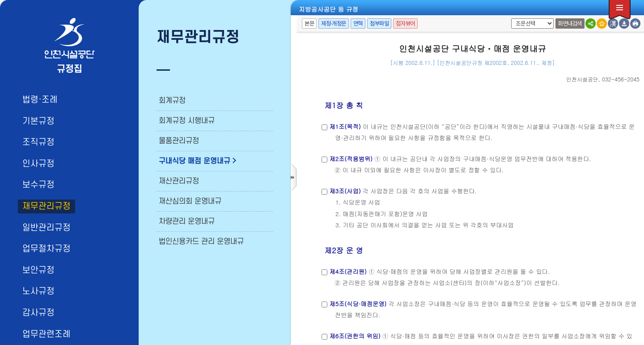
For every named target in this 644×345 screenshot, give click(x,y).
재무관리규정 (47, 206)
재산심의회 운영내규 (190, 201)
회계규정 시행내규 (187, 121)
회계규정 (172, 101)
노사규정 (38, 291)
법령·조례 (40, 100)
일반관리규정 (47, 228)
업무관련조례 (47, 334)
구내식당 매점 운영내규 (195, 161)
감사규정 (38, 313)
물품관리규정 (179, 141)
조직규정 (38, 142)
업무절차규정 (47, 249)
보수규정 (38, 185)
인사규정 (38, 164)
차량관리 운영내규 (187, 221)
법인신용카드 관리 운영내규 (201, 242)
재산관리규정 (179, 181)
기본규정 (38, 121)
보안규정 (38, 270)
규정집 (70, 69)
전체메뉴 (620, 10)
